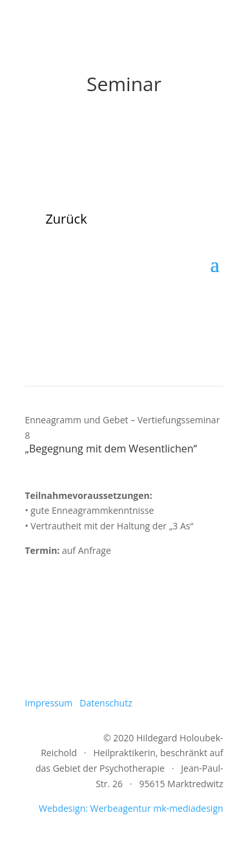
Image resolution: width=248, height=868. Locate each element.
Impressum (48, 703)
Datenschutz (106, 703)
